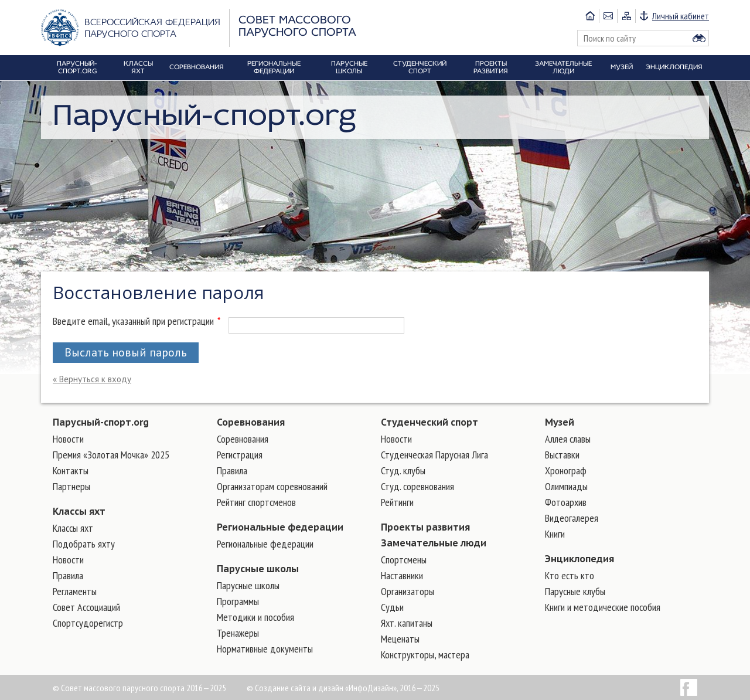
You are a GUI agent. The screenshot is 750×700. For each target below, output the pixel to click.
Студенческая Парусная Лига (434, 455)
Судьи (392, 607)
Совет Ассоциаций (86, 607)
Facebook (689, 687)
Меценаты (400, 639)
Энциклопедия (579, 559)
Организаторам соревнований (272, 486)
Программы (238, 601)
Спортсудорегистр (88, 623)
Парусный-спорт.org (101, 422)
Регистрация (240, 455)
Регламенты (75, 591)
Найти (699, 38)
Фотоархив (566, 502)
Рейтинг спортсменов (256, 502)
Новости (68, 439)
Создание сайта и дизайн (299, 688)
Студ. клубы (403, 470)
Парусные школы (258, 569)
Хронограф (566, 470)
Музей (560, 422)
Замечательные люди (434, 543)
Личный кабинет (681, 16)
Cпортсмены (404, 560)
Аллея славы (568, 439)
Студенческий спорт (429, 422)
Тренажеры (238, 633)
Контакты (71, 470)
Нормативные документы (265, 649)
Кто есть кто (570, 575)
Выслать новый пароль (126, 352)
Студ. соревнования (417, 486)
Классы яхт (79, 511)
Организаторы (408, 591)
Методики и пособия (255, 617)
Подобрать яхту (84, 544)
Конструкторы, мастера (425, 655)
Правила (68, 575)
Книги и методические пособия (603, 607)
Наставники (402, 575)
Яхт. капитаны (407, 623)
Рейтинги (397, 502)
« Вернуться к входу (92, 379)
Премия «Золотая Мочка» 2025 (111, 455)
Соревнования (251, 422)
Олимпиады (566, 486)
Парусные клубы (575, 591)
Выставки (562, 455)
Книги (555, 534)
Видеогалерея (572, 518)
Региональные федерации (280, 527)
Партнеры (71, 486)
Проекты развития (425, 527)
